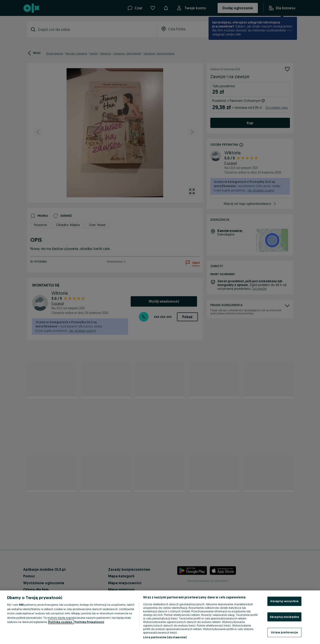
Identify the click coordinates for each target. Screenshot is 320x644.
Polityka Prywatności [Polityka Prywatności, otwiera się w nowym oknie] (89, 622)
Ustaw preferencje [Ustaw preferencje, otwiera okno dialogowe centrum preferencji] (284, 632)
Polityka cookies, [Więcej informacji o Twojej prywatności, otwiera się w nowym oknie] (61, 622)
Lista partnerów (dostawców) (165, 637)
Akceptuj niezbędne (284, 617)
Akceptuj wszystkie (284, 601)
